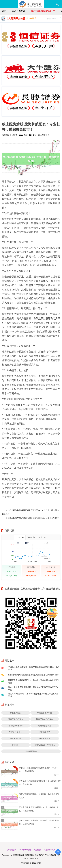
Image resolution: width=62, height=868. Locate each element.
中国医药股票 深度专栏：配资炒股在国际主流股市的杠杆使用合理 (34, 668)
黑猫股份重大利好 (45, 713)
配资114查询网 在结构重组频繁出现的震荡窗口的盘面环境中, (34, 675)
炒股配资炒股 (16, 713)
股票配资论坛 (45, 738)
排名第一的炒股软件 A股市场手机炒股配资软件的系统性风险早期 (33, 695)
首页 (4, 11)
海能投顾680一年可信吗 (45, 745)
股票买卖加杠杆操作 (45, 719)
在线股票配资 (19, 11)
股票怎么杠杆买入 (16, 719)
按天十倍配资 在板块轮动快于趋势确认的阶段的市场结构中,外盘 (33, 688)
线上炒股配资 (25, 850)
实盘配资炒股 (49, 850)
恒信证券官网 (54, 18)
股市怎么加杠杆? (16, 726)
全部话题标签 (31, 751)
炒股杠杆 (16, 745)
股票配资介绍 (45, 732)
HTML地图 (34, 858)
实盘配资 (37, 850)
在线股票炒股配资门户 (43, 11)
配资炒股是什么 (16, 732)
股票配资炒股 (16, 738)
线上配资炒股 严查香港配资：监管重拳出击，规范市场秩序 (34, 518)
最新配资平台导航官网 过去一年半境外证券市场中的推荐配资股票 (34, 682)
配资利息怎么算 (45, 726)
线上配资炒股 (44, 135)
